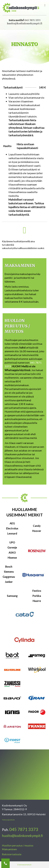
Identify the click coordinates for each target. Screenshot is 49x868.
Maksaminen (9, 849)
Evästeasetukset (24, 865)
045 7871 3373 (32, 20)
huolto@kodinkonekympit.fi (25, 23)
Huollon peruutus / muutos (18, 845)
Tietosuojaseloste (8, 820)
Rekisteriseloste (12, 854)
